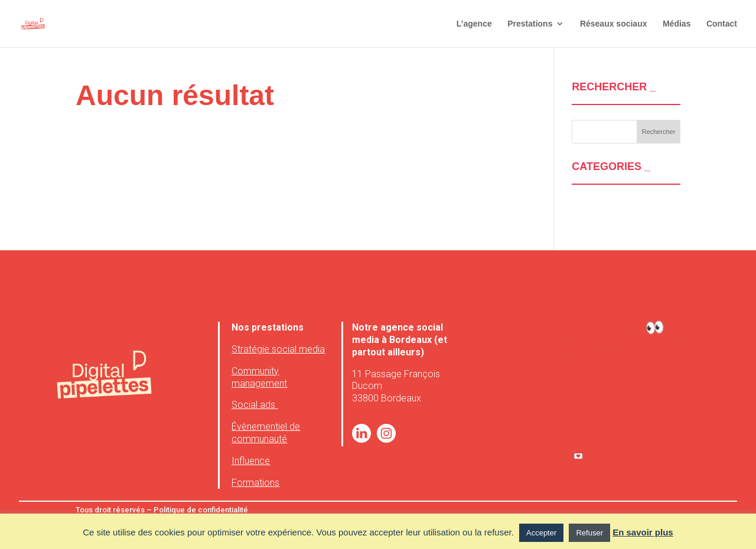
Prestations (530, 24)
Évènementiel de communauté (266, 433)
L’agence (474, 24)
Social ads (255, 405)
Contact (722, 24)
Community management (259, 377)
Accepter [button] (541, 533)
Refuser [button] (589, 533)
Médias (677, 24)
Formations (255, 483)
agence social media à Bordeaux (397, 334)
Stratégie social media (278, 349)
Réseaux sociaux (614, 24)
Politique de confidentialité (200, 510)
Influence (251, 461)
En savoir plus (643, 532)
